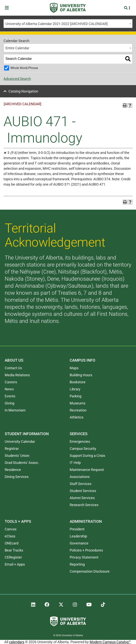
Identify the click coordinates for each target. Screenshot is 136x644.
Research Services (84, 505)
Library (75, 389)
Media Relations (17, 375)
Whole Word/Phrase (24, 68)
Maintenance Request (87, 470)
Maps (74, 368)
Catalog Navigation (23, 91)
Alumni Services (82, 498)
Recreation (78, 410)
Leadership (78, 536)
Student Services (83, 491)
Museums (77, 403)
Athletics (77, 417)
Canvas (11, 529)
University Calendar (20, 441)
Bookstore (78, 382)
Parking (76, 396)
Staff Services (81, 484)
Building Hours (81, 375)
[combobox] (68, 24)
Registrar (12, 449)
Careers (11, 382)
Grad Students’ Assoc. (22, 463)
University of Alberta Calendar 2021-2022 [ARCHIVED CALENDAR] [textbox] (57, 24)
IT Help (75, 463)
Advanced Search (17, 79)
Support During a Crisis (87, 456)
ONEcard (12, 543)
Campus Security (83, 449)
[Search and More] (126, 8)
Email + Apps (15, 564)
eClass (10, 536)
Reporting (77, 564)
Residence (13, 470)
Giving (9, 403)
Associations (80, 477)
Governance (79, 543)
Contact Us (13, 368)
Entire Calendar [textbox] (17, 48)
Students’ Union (17, 456)
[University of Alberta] (68, 8)
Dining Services (17, 477)
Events (10, 396)
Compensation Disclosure (90, 571)
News (9, 389)
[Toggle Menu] (8, 8)
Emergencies (80, 441)
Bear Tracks (14, 550)
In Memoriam (15, 410)
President (77, 529)
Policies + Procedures (86, 550)
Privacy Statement (84, 557)
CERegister (13, 557)
